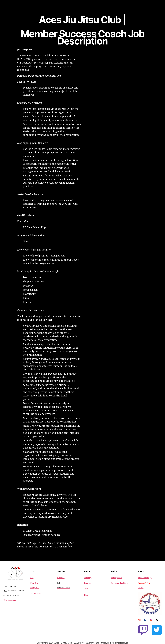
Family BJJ (35, 588)
